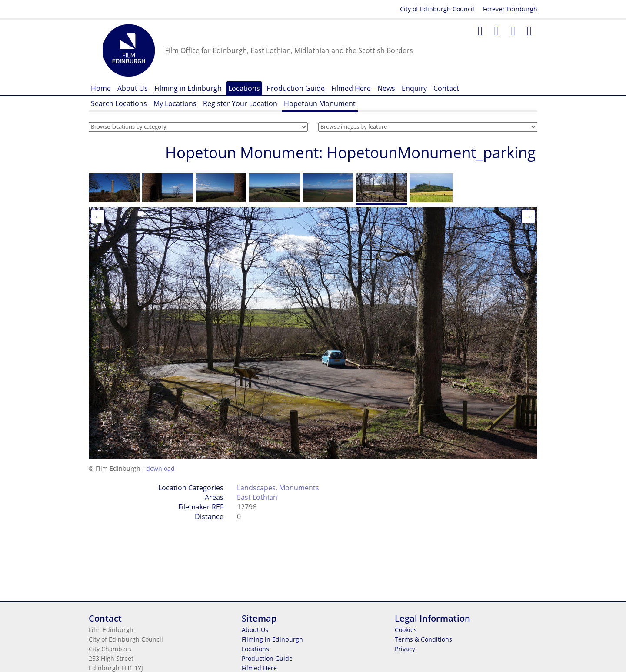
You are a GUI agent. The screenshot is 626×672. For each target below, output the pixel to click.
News (386, 88)
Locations (244, 88)
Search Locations (119, 103)
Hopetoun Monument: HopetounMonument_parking (350, 152)
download (160, 468)
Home (101, 88)
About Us (133, 88)
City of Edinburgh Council (437, 9)
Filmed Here (351, 88)
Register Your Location (240, 103)
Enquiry (414, 88)
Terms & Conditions (423, 639)
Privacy (405, 649)
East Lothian (257, 497)
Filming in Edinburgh (188, 88)
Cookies (406, 630)
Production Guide (296, 88)
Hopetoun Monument (320, 103)
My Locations (175, 103)
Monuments (299, 488)
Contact (446, 88)
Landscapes (256, 488)
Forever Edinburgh (510, 9)
